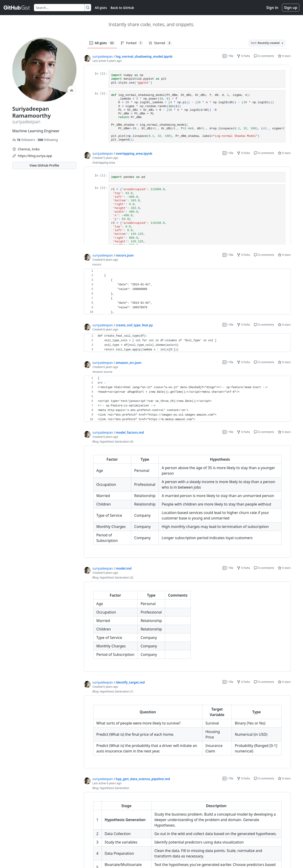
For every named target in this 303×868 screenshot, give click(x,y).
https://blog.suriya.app (35, 156)
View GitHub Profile (44, 165)
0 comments (264, 56)
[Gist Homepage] (17, 8)
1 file (228, 56)
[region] (187, 104)
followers (24, 140)
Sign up (291, 8)
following (48, 140)
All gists (101, 8)
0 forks (243, 56)
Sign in (272, 8)
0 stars (284, 56)
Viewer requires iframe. (187, 104)
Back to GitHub (122, 8)
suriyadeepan (103, 56)
